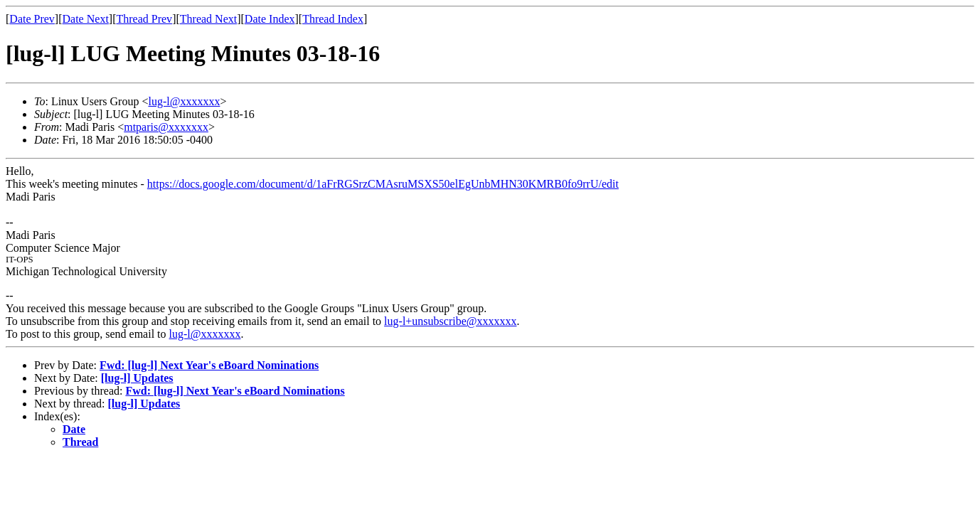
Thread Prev (144, 19)
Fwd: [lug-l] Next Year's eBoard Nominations (209, 365)
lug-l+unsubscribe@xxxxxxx (450, 321)
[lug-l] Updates (137, 378)
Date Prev (32, 19)
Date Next (86, 19)
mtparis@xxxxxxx (166, 127)
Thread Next (208, 19)
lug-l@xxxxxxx (184, 101)
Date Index (270, 19)
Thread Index (333, 19)
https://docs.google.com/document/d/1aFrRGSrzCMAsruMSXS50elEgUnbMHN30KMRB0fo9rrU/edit (383, 184)
